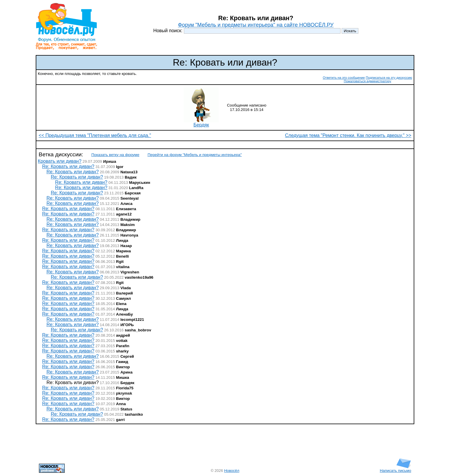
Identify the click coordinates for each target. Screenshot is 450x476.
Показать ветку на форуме (115, 155)
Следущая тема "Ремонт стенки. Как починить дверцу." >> (348, 135)
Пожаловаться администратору (367, 81)
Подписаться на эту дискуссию (389, 78)
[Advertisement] (225, 145)
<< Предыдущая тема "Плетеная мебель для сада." (95, 135)
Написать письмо (395, 469)
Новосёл (232, 471)
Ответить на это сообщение (344, 78)
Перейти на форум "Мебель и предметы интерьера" (195, 155)
